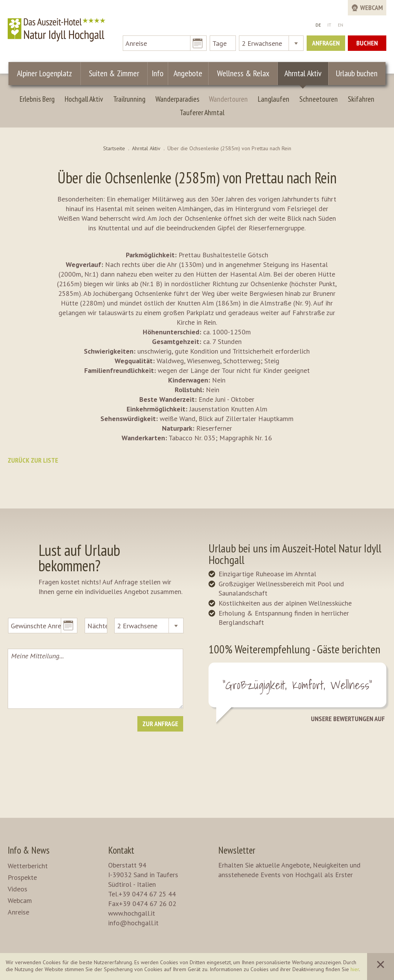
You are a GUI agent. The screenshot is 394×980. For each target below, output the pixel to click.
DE (318, 25)
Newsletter (237, 850)
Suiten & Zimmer (114, 73)
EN (341, 25)
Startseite (114, 148)
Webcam (20, 900)
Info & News (29, 850)
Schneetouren (319, 99)
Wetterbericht (28, 866)
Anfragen (326, 43)
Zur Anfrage (160, 724)
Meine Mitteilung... (95, 679)
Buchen (367, 43)
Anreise (18, 912)
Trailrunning (129, 99)
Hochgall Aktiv (84, 99)
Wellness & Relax (243, 73)
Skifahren (361, 99)
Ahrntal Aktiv (303, 73)
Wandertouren (228, 99)
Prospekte (22, 877)
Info (158, 73)
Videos (18, 889)
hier (355, 969)
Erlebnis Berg (37, 99)
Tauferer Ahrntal (202, 112)
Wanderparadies (177, 99)
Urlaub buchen (357, 73)
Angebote (188, 73)
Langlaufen (274, 99)
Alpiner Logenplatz (44, 73)
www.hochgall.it (132, 913)
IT (329, 25)
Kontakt (121, 850)
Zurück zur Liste (33, 460)
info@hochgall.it (133, 923)
